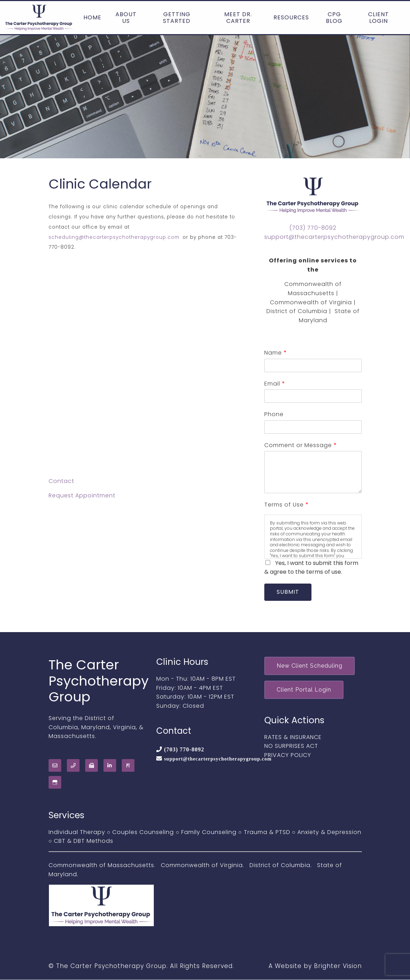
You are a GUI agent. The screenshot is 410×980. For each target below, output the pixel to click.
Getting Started (177, 18)
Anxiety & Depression (329, 832)
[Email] (55, 766)
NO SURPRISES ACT (291, 747)
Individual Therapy (77, 832)
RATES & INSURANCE (293, 738)
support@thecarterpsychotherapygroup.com (334, 237)
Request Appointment (82, 495)
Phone (274, 414)
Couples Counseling (143, 832)
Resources (291, 17)
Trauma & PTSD (267, 832)
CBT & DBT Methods (84, 841)
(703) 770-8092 (313, 228)
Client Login (379, 18)
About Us (126, 18)
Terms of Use (286, 505)
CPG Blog (334, 18)
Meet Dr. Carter (238, 18)
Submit (289, 592)
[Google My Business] (55, 783)
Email (275, 384)
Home (92, 17)
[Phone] (73, 766)
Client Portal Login (305, 691)
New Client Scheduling (310, 666)
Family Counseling (209, 832)
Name (275, 353)
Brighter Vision (338, 966)
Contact (61, 481)
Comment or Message (300, 445)
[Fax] (92, 766)
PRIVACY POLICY (288, 756)
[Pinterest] (128, 766)
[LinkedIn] (110, 766)
